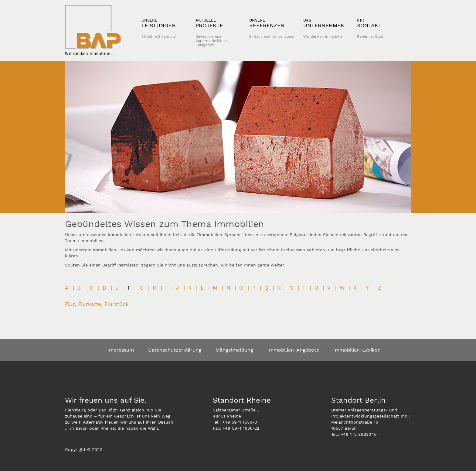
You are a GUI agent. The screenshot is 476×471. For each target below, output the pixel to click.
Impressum (121, 350)
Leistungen (164, 28)
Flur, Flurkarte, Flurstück (97, 304)
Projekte (218, 33)
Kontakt (379, 28)
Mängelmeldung (234, 350)
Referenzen (272, 28)
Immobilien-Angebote (293, 350)
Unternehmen (326, 28)
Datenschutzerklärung (175, 350)
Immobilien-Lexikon (357, 350)
